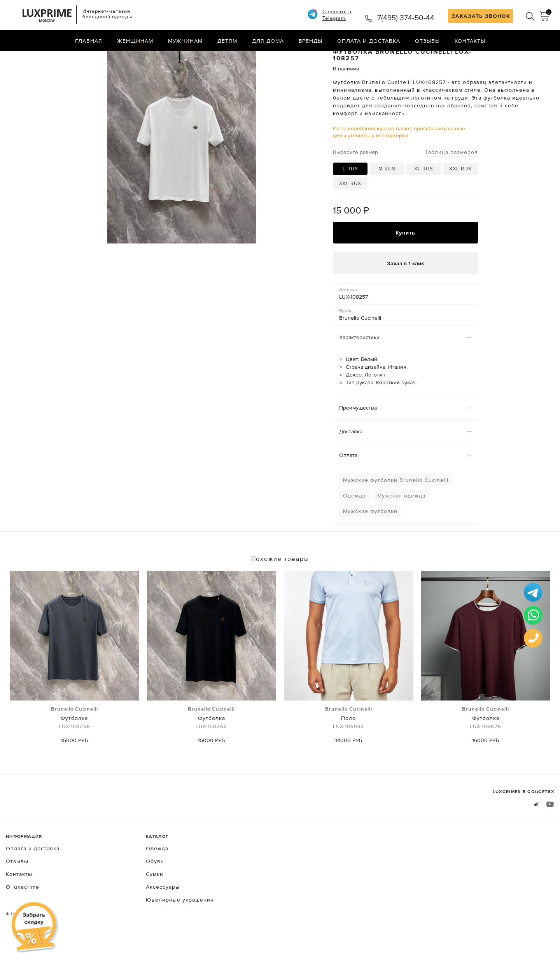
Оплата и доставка (369, 41)
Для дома (268, 41)
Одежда (354, 527)
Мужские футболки (370, 542)
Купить (405, 263)
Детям (227, 41)
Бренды (311, 41)
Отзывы (427, 41)
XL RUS (424, 199)
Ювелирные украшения (180, 930)
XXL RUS (460, 199)
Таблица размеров (451, 183)
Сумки (155, 905)
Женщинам (135, 41)
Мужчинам (185, 41)
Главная (89, 41)
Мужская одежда (401, 527)
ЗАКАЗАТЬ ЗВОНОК (481, 16)
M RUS (387, 199)
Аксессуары (163, 918)
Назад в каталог (529, 58)
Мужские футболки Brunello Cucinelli (396, 511)
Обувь (155, 892)
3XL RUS (350, 214)
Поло (349, 749)
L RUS (350, 199)
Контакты (470, 41)
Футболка (74, 749)
